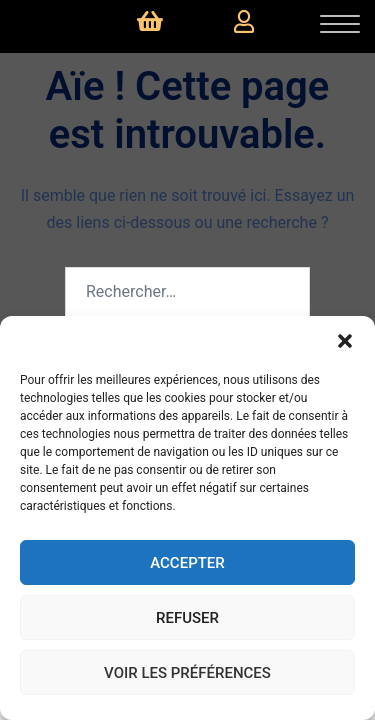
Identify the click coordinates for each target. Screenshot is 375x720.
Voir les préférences (187, 673)
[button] (345, 341)
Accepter (187, 563)
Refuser (187, 618)
